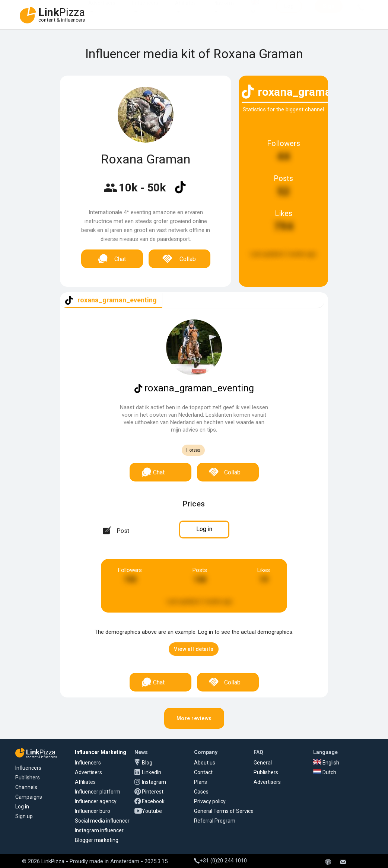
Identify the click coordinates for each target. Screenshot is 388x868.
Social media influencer (102, 821)
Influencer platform (98, 792)
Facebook (153, 801)
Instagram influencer (99, 830)
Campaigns (29, 797)
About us (205, 763)
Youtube (152, 811)
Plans (201, 782)
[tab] (111, 300)
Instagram (154, 782)
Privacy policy (210, 801)
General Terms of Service (224, 811)
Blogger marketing (97, 840)
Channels (26, 787)
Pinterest (153, 792)
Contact (203, 772)
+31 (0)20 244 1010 (220, 861)
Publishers (28, 778)
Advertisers (102, 10)
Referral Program (215, 821)
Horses (193, 450)
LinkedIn (152, 772)
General (263, 763)
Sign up (24, 816)
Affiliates (185, 10)
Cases (201, 792)
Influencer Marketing (101, 752)
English (326, 763)
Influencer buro (93, 811)
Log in (22, 807)
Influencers (145, 10)
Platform (223, 10)
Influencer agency (96, 801)
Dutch (325, 772)
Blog (147, 763)
